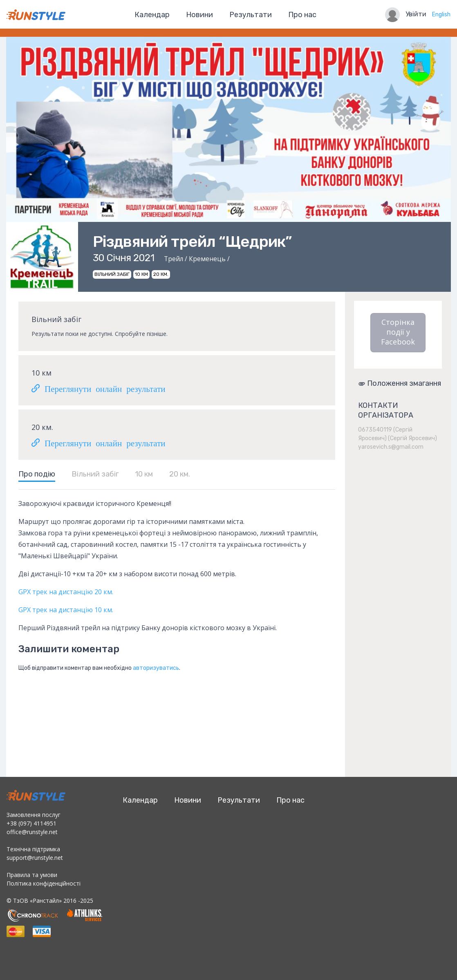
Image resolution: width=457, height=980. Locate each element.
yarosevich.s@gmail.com (391, 447)
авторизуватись (156, 668)
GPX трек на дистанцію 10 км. (66, 610)
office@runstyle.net (32, 832)
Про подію (37, 474)
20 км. (180, 474)
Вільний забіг (95, 474)
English (441, 15)
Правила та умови (32, 875)
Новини (199, 15)
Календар (152, 15)
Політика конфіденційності (44, 883)
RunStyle (36, 15)
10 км (144, 474)
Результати (251, 15)
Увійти (416, 14)
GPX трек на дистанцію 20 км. (67, 592)
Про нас (302, 15)
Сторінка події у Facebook (398, 332)
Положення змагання (400, 383)
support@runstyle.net (35, 858)
